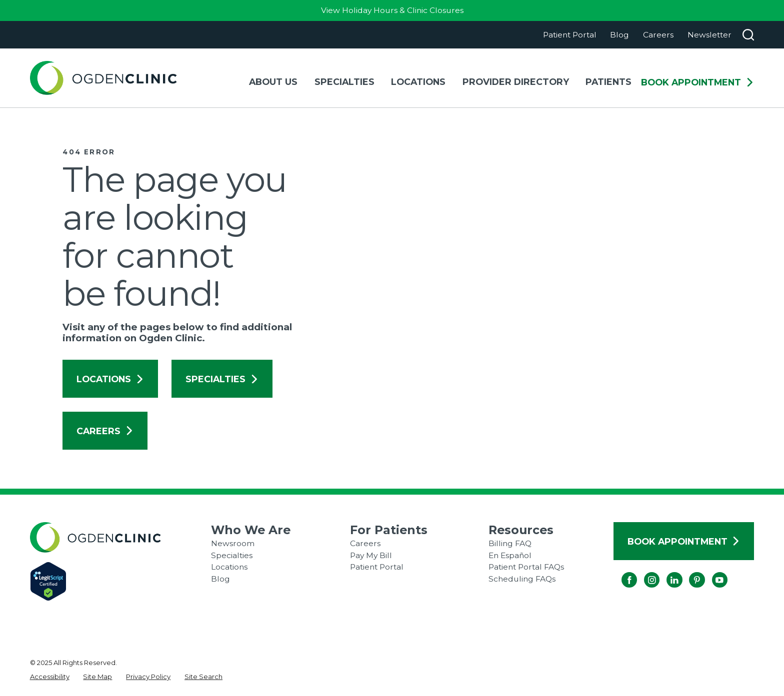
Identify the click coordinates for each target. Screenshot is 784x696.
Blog (619, 35)
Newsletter (709, 35)
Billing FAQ (510, 543)
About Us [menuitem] (273, 82)
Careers (658, 35)
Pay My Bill (371, 555)
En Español (510, 555)
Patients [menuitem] (608, 82)
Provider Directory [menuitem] (516, 82)
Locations (110, 379)
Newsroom (233, 543)
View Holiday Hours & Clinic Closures (392, 10)
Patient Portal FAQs (526, 567)
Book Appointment (697, 82)
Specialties (222, 379)
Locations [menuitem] (418, 82)
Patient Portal (570, 35)
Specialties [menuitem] (344, 82)
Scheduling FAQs (522, 579)
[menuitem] (50, 677)
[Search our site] (748, 35)
